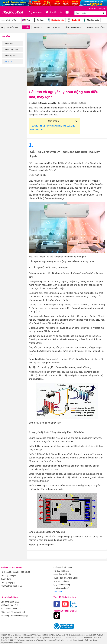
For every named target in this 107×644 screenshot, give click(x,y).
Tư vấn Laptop (10, 80)
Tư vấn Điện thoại (11, 74)
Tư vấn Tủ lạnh (10, 56)
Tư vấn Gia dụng (11, 68)
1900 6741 (5, 607)
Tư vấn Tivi (8, 44)
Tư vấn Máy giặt (10, 62)
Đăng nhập (93, 8)
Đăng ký (102, 8)
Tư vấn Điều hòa (11, 50)
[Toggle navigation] (11, 20)
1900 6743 (16, 607)
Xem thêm (58, 590)
